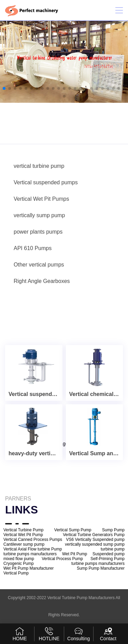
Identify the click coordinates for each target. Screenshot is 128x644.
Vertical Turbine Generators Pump (94, 535)
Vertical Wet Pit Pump (23, 535)
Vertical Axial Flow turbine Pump (33, 549)
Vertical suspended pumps (46, 182)
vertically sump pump (39, 215)
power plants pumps (38, 232)
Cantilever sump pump (24, 544)
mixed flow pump (19, 559)
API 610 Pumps (33, 248)
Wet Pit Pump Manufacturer (29, 568)
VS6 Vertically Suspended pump (95, 540)
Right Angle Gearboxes (42, 281)
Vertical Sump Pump (73, 530)
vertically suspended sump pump (95, 544)
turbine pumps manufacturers (30, 554)
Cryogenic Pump (19, 563)
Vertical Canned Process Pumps (33, 540)
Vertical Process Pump (62, 559)
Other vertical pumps (39, 265)
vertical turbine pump (39, 166)
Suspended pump (109, 554)
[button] (4, 88)
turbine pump (113, 549)
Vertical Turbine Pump (23, 530)
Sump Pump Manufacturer (101, 568)
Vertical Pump (16, 573)
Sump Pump (113, 530)
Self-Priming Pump (108, 559)
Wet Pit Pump (75, 554)
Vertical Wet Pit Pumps (41, 199)
